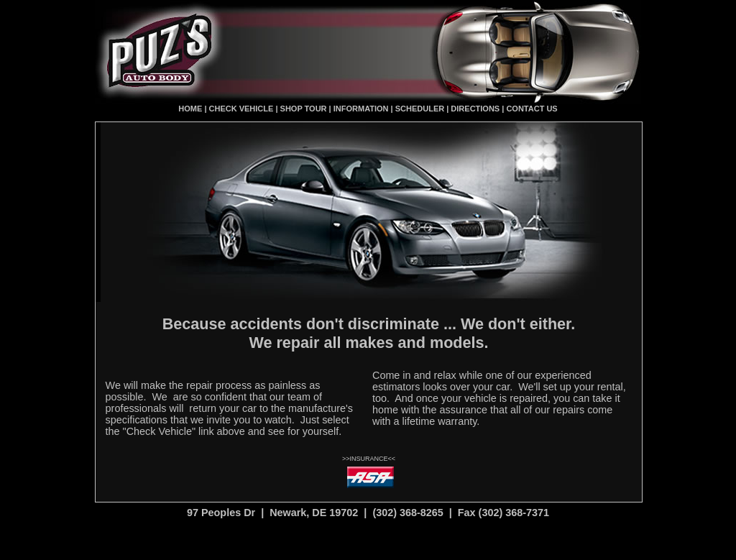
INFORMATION (361, 109)
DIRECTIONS (475, 109)
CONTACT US (532, 109)
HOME (190, 109)
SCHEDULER (420, 109)
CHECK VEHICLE (241, 109)
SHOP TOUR (304, 109)
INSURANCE (368, 459)
